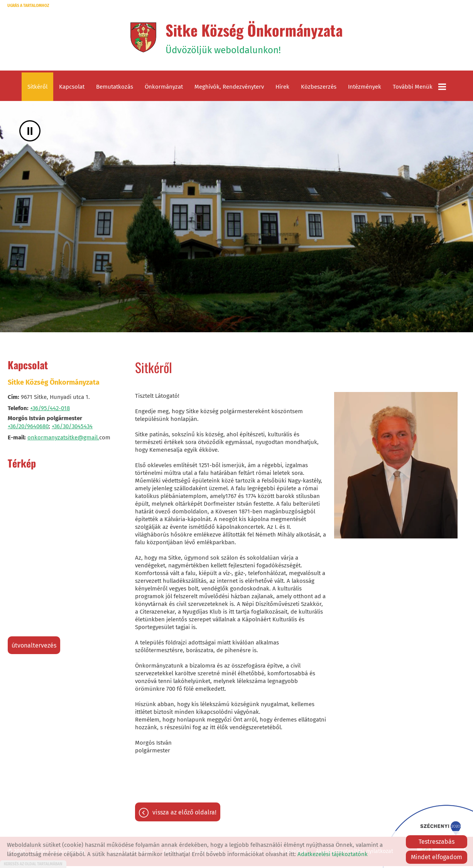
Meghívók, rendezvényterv (229, 89)
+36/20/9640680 (28, 428)
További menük (419, 89)
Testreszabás (437, 842)
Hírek (282, 89)
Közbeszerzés (319, 89)
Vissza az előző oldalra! (184, 815)
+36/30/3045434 (72, 428)
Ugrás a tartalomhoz (28, 6)
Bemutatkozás (115, 89)
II (30, 133)
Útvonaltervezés (34, 647)
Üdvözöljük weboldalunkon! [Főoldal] (254, 38)
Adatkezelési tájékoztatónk (333, 854)
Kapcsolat (72, 89)
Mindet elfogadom (437, 857)
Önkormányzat (164, 89)
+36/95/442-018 (50, 410)
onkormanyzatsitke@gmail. (63, 439)
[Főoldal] (140, 38)
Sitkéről (37, 89)
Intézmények (365, 89)
